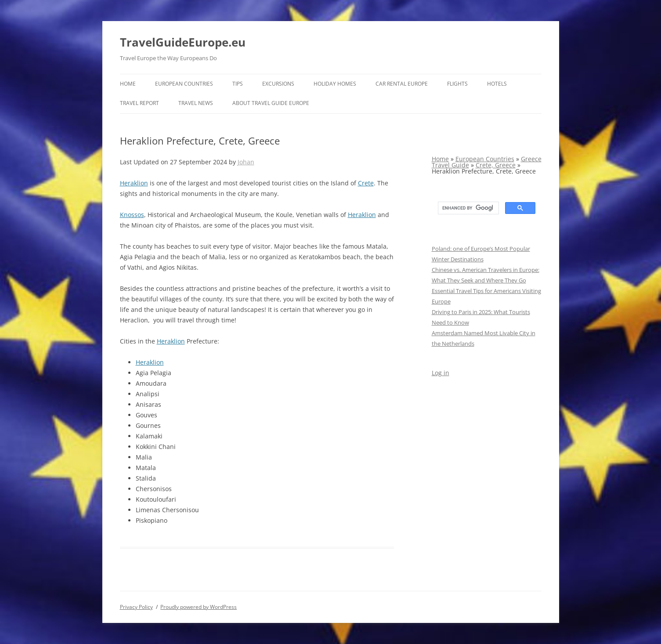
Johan (246, 162)
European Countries (184, 84)
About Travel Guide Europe (271, 103)
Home (128, 84)
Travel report (139, 103)
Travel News (196, 103)
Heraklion (134, 183)
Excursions (278, 84)
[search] (468, 208)
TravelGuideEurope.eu (183, 42)
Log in (441, 373)
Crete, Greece (496, 165)
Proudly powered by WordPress (199, 607)
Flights (457, 84)
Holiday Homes (335, 84)
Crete (366, 183)
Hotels (497, 84)
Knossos (132, 215)
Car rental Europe (402, 84)
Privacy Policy (136, 607)
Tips (238, 84)
